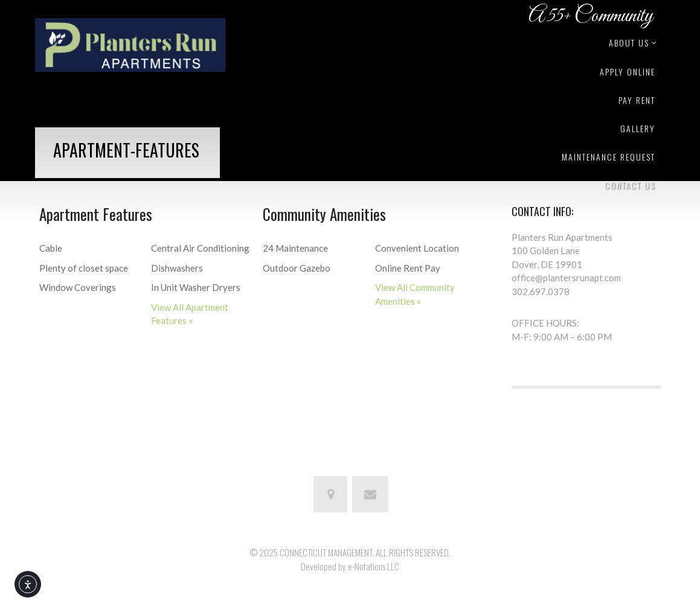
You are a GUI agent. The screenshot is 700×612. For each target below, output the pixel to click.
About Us (632, 43)
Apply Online (628, 72)
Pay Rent (637, 100)
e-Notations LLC (374, 566)
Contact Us (630, 185)
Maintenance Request (608, 157)
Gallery (638, 128)
